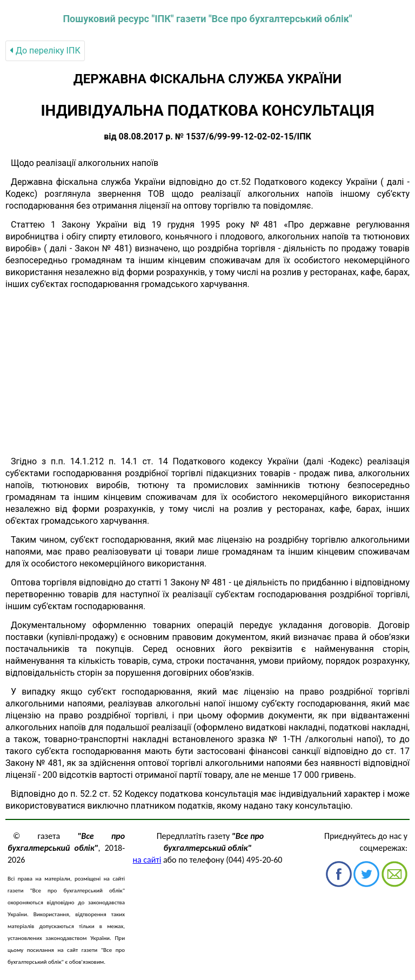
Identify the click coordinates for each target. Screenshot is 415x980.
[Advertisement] (207, 373)
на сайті (147, 860)
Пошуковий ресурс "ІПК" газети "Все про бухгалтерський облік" (207, 19)
